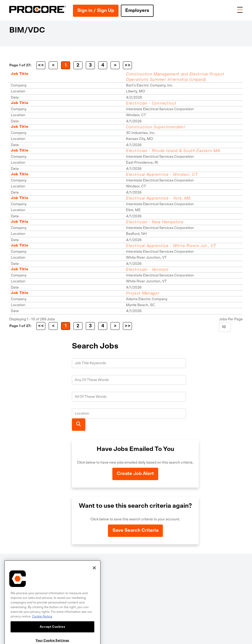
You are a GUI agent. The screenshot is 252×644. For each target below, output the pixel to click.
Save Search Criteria (135, 530)
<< (41, 65)
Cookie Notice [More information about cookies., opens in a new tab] (42, 631)
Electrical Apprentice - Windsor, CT (162, 174)
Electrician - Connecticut (151, 103)
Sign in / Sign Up (96, 11)
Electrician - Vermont (147, 269)
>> (128, 65)
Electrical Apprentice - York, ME (158, 198)
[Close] (94, 583)
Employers (137, 11)
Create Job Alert (135, 474)
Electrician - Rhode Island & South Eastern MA (173, 151)
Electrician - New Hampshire (155, 222)
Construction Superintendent (156, 127)
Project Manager (143, 293)
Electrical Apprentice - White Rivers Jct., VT (171, 246)
